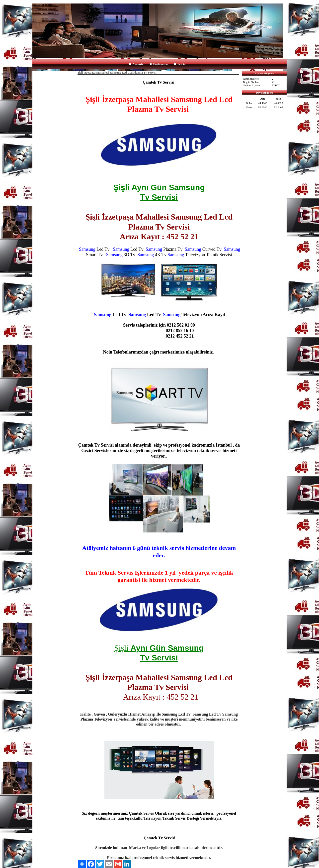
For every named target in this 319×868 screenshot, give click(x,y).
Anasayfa (138, 64)
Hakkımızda (160, 64)
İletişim (182, 64)
